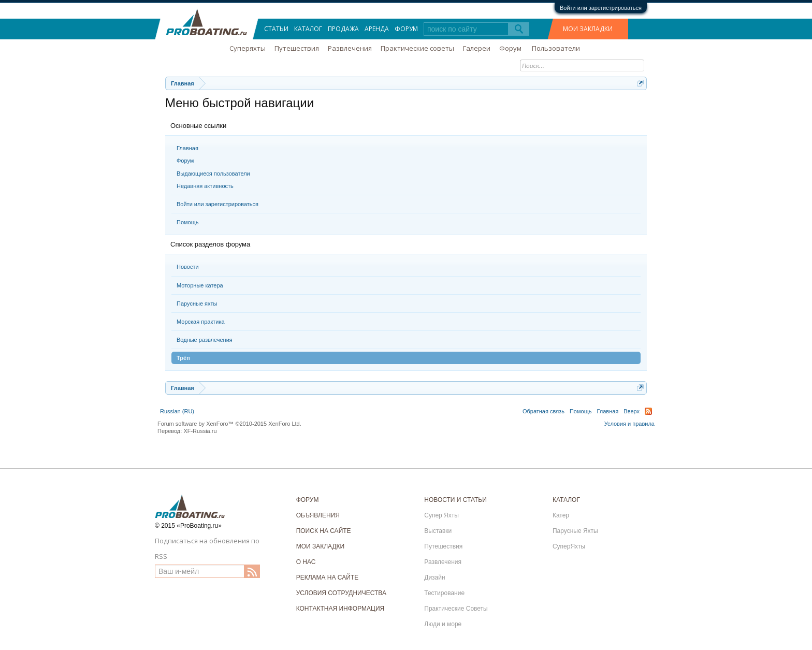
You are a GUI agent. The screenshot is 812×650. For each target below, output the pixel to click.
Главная (187, 148)
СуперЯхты (569, 546)
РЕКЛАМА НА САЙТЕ (328, 577)
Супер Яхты (441, 515)
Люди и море (443, 624)
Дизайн (434, 577)
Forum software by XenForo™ (229, 424)
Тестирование (444, 593)
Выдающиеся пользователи (213, 174)
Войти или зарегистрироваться (601, 8)
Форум (185, 161)
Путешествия (297, 48)
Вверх (632, 411)
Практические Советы (456, 609)
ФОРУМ (308, 500)
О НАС (306, 562)
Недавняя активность (205, 186)
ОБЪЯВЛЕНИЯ (318, 515)
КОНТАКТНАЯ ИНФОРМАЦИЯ (340, 609)
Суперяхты (248, 48)
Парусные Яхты (575, 531)
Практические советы (417, 48)
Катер (561, 515)
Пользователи (556, 48)
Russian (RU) (177, 411)
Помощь (188, 222)
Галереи (477, 48)
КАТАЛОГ (566, 500)
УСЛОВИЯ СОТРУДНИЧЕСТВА (341, 593)
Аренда (377, 29)
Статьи (276, 29)
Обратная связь (543, 411)
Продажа (343, 29)
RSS (648, 411)
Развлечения (350, 48)
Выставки (438, 531)
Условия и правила (629, 424)
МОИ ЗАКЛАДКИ (588, 29)
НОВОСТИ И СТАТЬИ (455, 500)
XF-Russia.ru (200, 431)
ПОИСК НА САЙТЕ (324, 531)
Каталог (308, 29)
